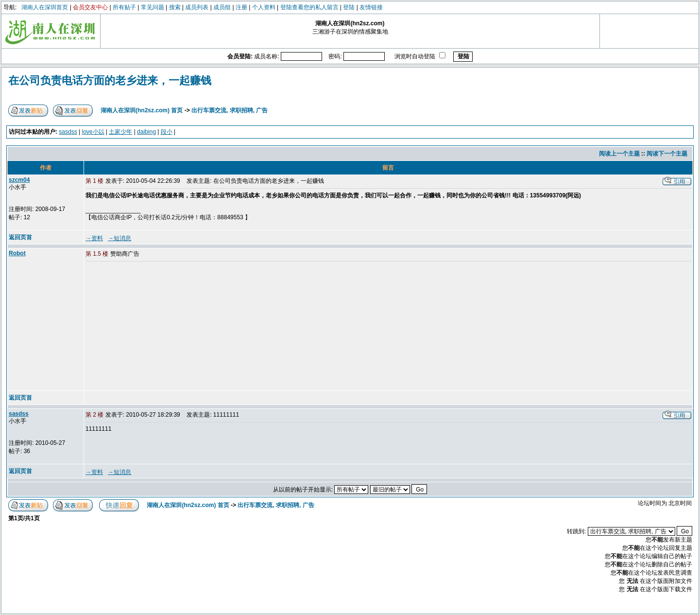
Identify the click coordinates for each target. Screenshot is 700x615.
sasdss (68, 132)
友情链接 (371, 7)
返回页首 (20, 237)
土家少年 (120, 132)
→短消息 (120, 238)
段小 (167, 132)
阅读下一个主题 (667, 154)
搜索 (175, 7)
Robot (17, 253)
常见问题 (153, 7)
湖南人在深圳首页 (45, 7)
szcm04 (19, 180)
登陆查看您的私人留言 (309, 7)
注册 (241, 7)
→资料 (94, 238)
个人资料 (264, 7)
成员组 (222, 7)
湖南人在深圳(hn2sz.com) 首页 (142, 110)
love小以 (93, 132)
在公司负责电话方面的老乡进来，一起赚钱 (110, 80)
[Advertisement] (160, 327)
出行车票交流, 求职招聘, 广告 (230, 110)
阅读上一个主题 (619, 154)
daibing (146, 132)
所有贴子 (124, 7)
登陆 (349, 7)
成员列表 (197, 7)
